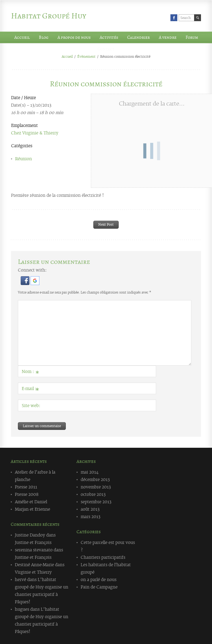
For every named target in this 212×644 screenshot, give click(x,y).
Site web (30, 405)
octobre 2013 (93, 494)
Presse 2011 (26, 487)
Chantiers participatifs (103, 557)
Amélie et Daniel (31, 501)
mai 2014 (90, 472)
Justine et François (33, 542)
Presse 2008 (27, 494)
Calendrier (138, 37)
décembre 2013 (95, 479)
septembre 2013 (96, 501)
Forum (192, 37)
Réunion (24, 158)
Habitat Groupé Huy (49, 16)
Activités (109, 37)
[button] (26, 283)
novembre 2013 (96, 487)
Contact (106, 49)
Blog (44, 37)
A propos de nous (74, 37)
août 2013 (90, 509)
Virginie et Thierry (33, 572)
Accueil (22, 37)
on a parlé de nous (99, 579)
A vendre (168, 37)
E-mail (30, 389)
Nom (30, 372)
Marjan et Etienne (32, 509)
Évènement (86, 56)
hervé (21, 579)
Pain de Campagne (99, 587)
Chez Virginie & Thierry (35, 132)
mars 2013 (91, 516)
